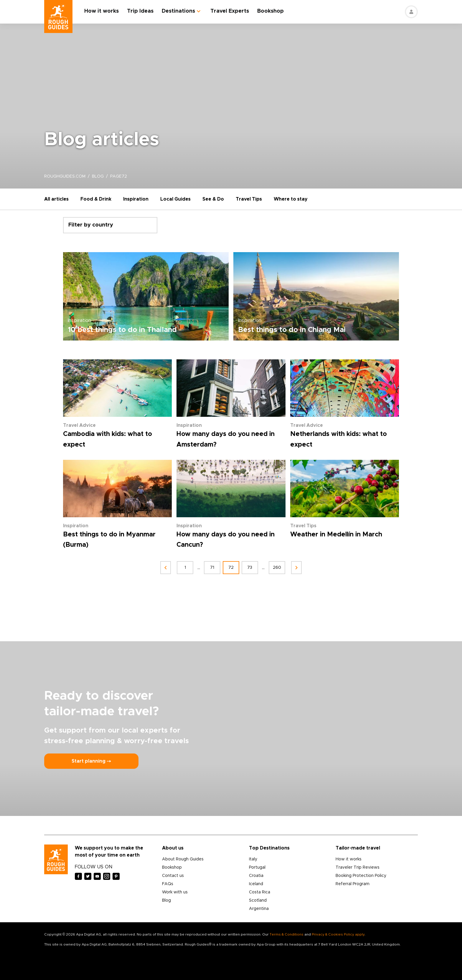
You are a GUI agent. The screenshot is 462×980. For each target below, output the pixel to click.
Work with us (175, 892)
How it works (102, 11)
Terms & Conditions (287, 934)
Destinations (178, 11)
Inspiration (136, 199)
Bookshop (270, 11)
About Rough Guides (183, 859)
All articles (56, 199)
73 (250, 568)
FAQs (168, 884)
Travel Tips (249, 199)
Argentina (259, 909)
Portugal (257, 867)
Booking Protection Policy (361, 876)
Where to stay (291, 199)
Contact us (173, 876)
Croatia (256, 876)
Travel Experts (230, 11)
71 (212, 568)
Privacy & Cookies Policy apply (338, 934)
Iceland (256, 884)
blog (98, 176)
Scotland (258, 900)
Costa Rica (260, 892)
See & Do (213, 199)
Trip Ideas (140, 11)
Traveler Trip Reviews (358, 867)
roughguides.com (65, 176)
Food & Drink (96, 199)
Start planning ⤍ (91, 761)
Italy (253, 859)
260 (277, 568)
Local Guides (175, 199)
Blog (166, 900)
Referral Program (353, 884)
